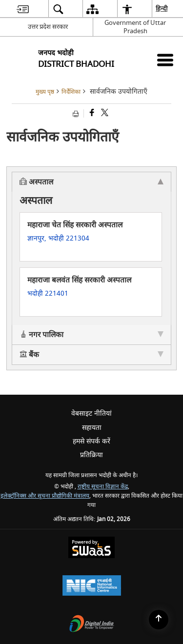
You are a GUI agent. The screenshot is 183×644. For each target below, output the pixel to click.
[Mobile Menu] (165, 60)
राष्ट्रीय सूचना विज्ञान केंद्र (103, 487)
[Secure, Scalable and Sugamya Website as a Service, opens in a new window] (91, 549)
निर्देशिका (71, 92)
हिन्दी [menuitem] (162, 9)
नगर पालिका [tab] (91, 335)
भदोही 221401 (48, 293)
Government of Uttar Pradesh (135, 27)
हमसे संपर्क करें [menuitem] (91, 441)
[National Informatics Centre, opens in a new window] (92, 587)
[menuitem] (23, 9)
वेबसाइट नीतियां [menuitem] (91, 413)
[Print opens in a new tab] (77, 113)
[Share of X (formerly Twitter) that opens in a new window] (104, 113)
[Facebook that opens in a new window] (91, 113)
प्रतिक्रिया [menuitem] (91, 455)
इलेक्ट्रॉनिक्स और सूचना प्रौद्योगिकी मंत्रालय (45, 496)
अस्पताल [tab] (91, 182)
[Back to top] (159, 620)
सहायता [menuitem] (92, 428)
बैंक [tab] (91, 355)
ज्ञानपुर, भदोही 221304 (58, 238)
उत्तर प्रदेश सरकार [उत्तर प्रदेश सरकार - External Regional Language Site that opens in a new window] (48, 27)
